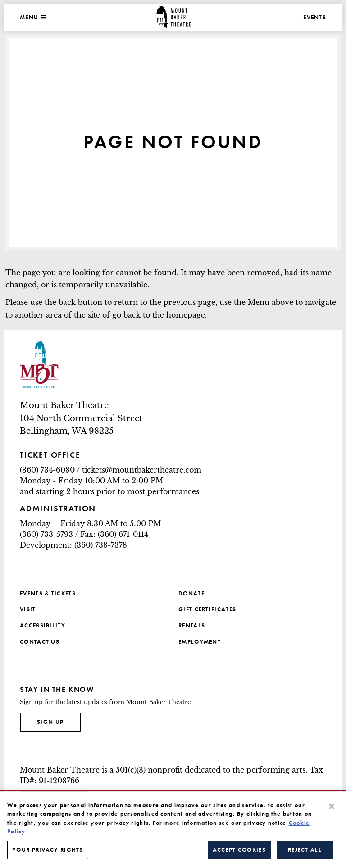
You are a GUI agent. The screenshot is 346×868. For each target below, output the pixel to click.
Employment (200, 642)
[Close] (332, 810)
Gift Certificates (207, 609)
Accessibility (43, 625)
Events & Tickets (48, 593)
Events (315, 17)
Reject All (305, 854)
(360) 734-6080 (47, 470)
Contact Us (40, 642)
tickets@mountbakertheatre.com (142, 470)
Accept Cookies (239, 854)
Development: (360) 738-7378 (73, 545)
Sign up (59, 721)
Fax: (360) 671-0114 (114, 534)
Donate (191, 593)
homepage (186, 315)
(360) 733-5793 (46, 534)
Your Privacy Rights (48, 854)
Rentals (192, 625)
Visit (28, 609)
